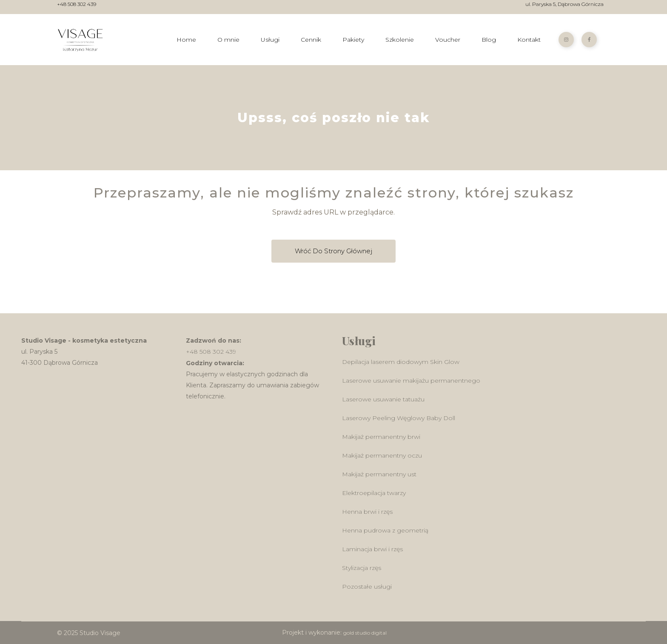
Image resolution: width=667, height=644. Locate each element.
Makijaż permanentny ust (379, 474)
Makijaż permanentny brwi (381, 437)
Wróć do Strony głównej (333, 251)
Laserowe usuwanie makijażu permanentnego (411, 381)
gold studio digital (365, 633)
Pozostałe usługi (367, 587)
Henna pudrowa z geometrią (385, 530)
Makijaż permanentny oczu (382, 455)
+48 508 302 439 (77, 4)
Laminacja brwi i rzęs (372, 549)
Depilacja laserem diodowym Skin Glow (401, 362)
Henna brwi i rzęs (367, 512)
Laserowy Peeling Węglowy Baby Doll (399, 418)
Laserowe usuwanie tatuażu (383, 399)
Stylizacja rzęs (362, 568)
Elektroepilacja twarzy (374, 493)
